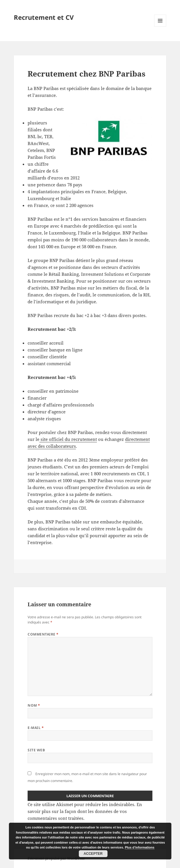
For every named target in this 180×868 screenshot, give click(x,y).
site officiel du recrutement (68, 439)
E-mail (36, 728)
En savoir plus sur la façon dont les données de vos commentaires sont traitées (85, 811)
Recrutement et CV (44, 17)
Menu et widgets (160, 27)
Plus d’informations (140, 847)
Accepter (93, 854)
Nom (34, 705)
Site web (36, 750)
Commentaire (43, 634)
